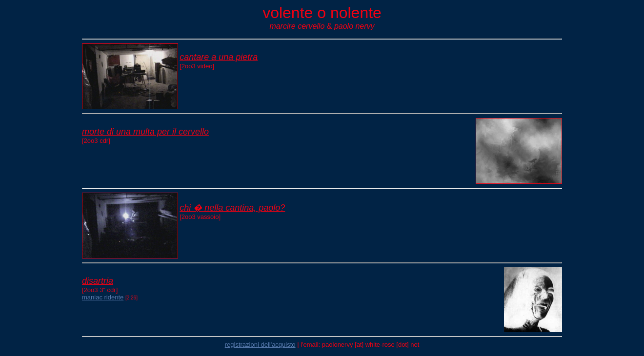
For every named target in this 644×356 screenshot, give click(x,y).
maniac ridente (103, 297)
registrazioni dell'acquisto (260, 345)
